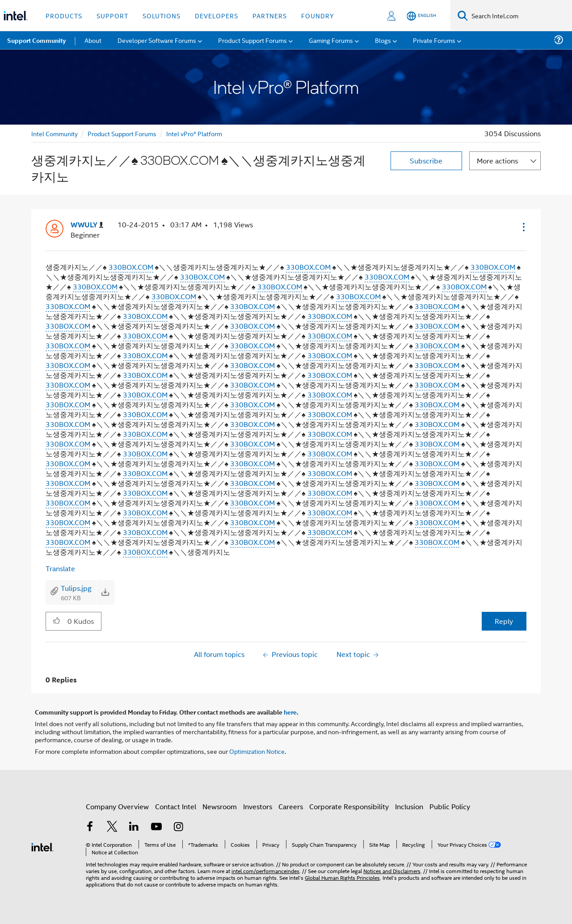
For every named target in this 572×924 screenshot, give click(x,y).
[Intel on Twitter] (112, 827)
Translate (60, 568)
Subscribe (426, 161)
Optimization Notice (257, 751)
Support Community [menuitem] (36, 40)
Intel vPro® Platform (194, 133)
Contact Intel (176, 806)
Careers (291, 806)
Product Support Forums (122, 133)
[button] (523, 227)
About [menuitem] (93, 40)
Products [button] (64, 15)
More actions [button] (497, 161)
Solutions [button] (162, 15)
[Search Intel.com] (520, 16)
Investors (258, 806)
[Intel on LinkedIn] (134, 827)
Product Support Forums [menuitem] (252, 40)
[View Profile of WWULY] (87, 225)
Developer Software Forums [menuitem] (157, 40)
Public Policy (450, 806)
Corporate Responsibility (349, 806)
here (290, 712)
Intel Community (55, 133)
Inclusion (409, 806)
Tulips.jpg (76, 588)
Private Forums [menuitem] (434, 40)
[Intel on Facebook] (90, 827)
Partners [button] (270, 15)
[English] (421, 16)
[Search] (463, 15)
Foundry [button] (318, 15)
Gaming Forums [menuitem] (331, 40)
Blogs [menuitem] (383, 40)
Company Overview (117, 806)
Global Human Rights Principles (342, 877)
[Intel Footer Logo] (42, 846)
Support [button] (112, 15)
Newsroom (220, 806)
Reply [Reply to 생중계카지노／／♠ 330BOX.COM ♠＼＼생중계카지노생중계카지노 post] (504, 621)
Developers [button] (217, 15)
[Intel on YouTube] (156, 827)
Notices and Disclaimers (392, 871)
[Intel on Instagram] (178, 827)
